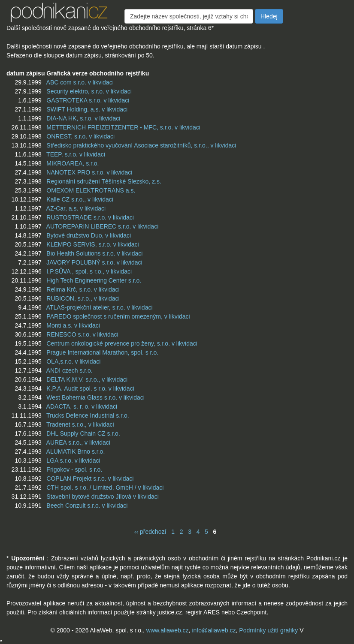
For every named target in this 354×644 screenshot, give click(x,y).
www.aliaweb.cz (168, 630)
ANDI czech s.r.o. (70, 370)
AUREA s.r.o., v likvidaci (78, 442)
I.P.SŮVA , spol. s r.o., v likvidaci (89, 271)
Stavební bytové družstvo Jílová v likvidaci (102, 497)
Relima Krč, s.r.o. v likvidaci (83, 289)
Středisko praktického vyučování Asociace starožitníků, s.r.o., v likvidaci (141, 145)
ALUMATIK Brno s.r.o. (76, 451)
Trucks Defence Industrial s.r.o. (88, 415)
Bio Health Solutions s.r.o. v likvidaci (94, 253)
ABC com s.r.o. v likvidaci (80, 82)
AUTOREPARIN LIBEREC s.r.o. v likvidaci (103, 226)
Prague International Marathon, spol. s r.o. (102, 352)
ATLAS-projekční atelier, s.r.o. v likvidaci (100, 307)
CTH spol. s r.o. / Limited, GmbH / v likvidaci (105, 488)
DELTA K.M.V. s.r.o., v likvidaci (87, 379)
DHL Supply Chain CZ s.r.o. (83, 433)
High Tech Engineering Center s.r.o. (94, 280)
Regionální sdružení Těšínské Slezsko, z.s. (104, 181)
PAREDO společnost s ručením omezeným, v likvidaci (118, 316)
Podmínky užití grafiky (268, 630)
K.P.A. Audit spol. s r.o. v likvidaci (90, 388)
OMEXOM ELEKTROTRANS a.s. (91, 190)
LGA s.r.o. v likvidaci (73, 460)
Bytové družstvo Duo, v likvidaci (89, 235)
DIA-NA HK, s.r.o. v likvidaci (83, 118)
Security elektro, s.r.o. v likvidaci (89, 91)
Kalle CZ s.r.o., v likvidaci (80, 199)
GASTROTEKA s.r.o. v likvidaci (88, 100)
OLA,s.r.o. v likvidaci (73, 361)
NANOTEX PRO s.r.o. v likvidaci (89, 172)
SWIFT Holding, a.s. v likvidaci (87, 109)
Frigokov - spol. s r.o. (74, 469)
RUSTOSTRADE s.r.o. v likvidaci (90, 217)
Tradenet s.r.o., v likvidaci (80, 424)
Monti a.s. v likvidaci (73, 325)
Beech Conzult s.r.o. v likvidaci (87, 506)
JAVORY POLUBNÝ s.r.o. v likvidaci (94, 262)
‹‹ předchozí (150, 532)
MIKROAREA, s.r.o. (73, 163)
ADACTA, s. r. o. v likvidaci (82, 406)
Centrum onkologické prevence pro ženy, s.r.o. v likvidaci (122, 343)
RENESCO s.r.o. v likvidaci (82, 334)
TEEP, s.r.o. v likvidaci (76, 154)
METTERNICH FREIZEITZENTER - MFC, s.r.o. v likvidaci (123, 127)
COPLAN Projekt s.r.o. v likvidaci (90, 478)
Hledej (269, 16)
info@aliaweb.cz (214, 630)
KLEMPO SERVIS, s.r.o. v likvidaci (92, 244)
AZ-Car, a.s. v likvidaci (76, 208)
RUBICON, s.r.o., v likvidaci (83, 298)
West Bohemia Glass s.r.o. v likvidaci (95, 397)
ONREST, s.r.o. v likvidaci (80, 136)
